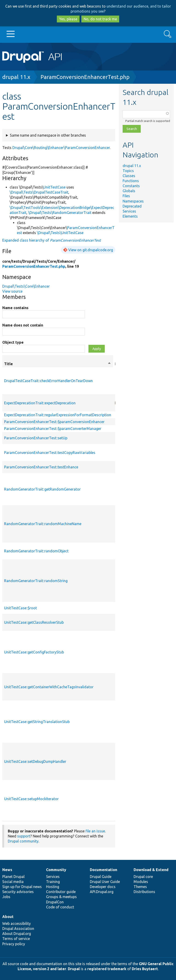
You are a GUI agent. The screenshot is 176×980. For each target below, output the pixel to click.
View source (12, 291)
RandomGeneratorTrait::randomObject (36, 551)
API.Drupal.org (102, 892)
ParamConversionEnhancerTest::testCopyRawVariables (50, 453)
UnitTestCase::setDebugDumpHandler (35, 761)
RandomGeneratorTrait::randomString (36, 581)
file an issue (95, 831)
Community (56, 870)
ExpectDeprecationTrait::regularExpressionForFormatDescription (58, 415)
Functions (131, 181)
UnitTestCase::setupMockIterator (31, 799)
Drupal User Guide (105, 882)
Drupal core (143, 877)
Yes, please (68, 19)
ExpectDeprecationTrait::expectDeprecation (40, 403)
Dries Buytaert (145, 969)
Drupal (74, 969)
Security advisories (18, 892)
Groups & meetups (61, 897)
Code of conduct (60, 907)
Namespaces (133, 201)
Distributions (144, 892)
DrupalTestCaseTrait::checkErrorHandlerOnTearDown (48, 381)
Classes (129, 176)
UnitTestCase (54, 187)
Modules (141, 882)
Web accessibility (16, 923)
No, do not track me (100, 19)
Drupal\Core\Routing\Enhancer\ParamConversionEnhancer (61, 148)
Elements (130, 216)
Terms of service (16, 939)
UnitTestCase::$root (21, 608)
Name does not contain (23, 325)
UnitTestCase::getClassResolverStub (34, 622)
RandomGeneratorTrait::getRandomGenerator (42, 489)
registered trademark (107, 969)
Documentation (103, 870)
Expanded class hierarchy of (52, 240)
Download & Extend (151, 870)
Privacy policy (14, 944)
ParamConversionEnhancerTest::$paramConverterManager (53, 429)
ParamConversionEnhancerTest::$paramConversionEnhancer (54, 422)
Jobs (6, 897)
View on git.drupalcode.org (91, 250)
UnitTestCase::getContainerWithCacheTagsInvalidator (49, 687)
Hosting (53, 887)
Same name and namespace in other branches (48, 135)
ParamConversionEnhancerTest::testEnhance (41, 467)
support (24, 836)
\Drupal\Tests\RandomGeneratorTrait (60, 213)
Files (126, 196)
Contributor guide (61, 892)
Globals (129, 191)
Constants (131, 186)
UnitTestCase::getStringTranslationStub (37, 722)
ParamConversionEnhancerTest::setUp (36, 438)
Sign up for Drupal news (22, 887)
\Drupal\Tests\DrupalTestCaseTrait (39, 192)
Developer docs (103, 887)
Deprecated (132, 206)
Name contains (15, 308)
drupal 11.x (16, 77)
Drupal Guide (101, 877)
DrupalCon (55, 902)
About (8, 917)
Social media (13, 882)
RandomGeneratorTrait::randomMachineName (43, 524)
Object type (13, 342)
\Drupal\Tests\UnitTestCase (60, 233)
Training (53, 882)
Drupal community (23, 841)
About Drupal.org (17, 934)
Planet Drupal (13, 877)
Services (129, 211)
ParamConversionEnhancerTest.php (85, 77)
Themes (140, 887)
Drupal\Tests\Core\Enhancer (26, 286)
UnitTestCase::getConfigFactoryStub (34, 652)
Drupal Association (18, 929)
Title (58, 364)
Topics (128, 171)
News (7, 870)
